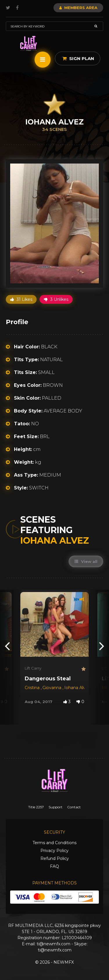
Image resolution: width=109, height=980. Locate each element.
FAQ (54, 866)
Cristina (33, 688)
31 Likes (21, 299)
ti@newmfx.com (53, 944)
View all (86, 561)
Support (56, 807)
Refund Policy (55, 858)
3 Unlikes (56, 299)
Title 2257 (36, 807)
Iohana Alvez (77, 688)
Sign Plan (78, 58)
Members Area (78, 8)
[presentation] (7, 646)
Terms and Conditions (54, 843)
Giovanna (52, 688)
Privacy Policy (54, 851)
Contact (74, 807)
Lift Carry (33, 668)
